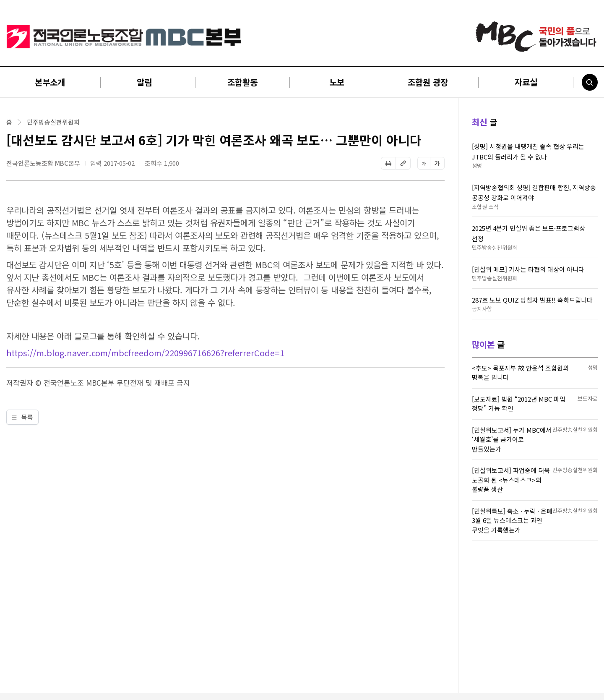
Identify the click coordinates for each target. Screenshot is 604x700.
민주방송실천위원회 (53, 122)
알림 (144, 82)
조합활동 (242, 82)
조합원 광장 (428, 82)
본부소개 (50, 82)
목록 (22, 417)
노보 (337, 82)
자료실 (526, 82)
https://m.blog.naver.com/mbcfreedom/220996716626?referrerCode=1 (145, 353)
